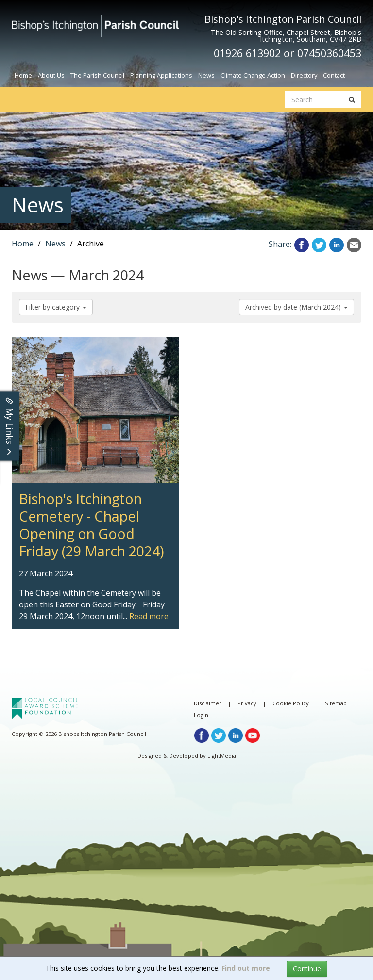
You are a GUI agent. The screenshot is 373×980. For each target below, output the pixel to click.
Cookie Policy (291, 703)
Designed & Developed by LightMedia (187, 756)
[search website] (314, 99)
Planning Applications (161, 75)
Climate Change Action (253, 75)
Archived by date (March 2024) (297, 307)
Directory (304, 75)
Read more (149, 616)
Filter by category (56, 307)
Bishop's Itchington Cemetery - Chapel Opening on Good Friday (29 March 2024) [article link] (86, 349)
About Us (51, 75)
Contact (334, 75)
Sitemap (336, 703)
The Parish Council (97, 75)
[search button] (352, 99)
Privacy (247, 703)
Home (23, 75)
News (206, 75)
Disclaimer (208, 703)
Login (201, 715)
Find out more (246, 968)
